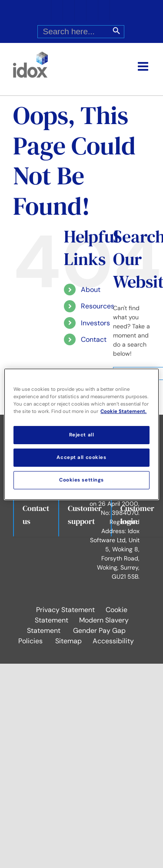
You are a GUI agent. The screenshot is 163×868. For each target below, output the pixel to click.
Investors (95, 323)
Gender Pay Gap (99, 631)
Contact (94, 339)
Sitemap (68, 641)
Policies (30, 641)
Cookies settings (81, 480)
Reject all (82, 435)
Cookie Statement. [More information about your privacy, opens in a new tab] (123, 411)
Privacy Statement (65, 610)
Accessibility (113, 641)
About (91, 290)
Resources (98, 306)
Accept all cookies (81, 457)
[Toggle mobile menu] (144, 66)
